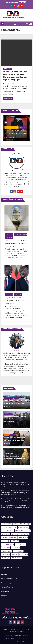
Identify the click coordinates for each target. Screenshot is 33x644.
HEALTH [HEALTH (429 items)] (23, 538)
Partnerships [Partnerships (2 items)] (7, 551)
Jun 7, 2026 (11, 247)
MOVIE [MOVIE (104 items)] (6, 548)
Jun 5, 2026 (10, 137)
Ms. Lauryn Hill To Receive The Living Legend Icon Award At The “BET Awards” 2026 (16, 133)
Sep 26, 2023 (9, 83)
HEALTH (7, 435)
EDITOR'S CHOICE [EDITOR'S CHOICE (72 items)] (9, 527)
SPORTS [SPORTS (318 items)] (23, 555)
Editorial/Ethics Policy (9, 579)
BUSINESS (9, 234)
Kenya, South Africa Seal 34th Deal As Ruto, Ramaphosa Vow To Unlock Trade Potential (16, 301)
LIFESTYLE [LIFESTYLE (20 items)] (20, 544)
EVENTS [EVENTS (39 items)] (6, 534)
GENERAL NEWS (8, 69)
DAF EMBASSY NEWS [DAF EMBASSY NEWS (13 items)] (22, 524)
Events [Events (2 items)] (15, 534)
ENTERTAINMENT (11, 127)
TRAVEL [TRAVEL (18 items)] (6, 558)
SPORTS (17, 398)
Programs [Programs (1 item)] (6, 555)
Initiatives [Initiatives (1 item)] (6, 541)
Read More (8, 98)
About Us (5, 574)
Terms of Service (7, 587)
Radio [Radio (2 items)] (14, 555)
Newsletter (5, 591)
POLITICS (9, 237)
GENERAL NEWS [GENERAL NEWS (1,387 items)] (9, 538)
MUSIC (22, 127)
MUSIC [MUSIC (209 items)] (16, 548)
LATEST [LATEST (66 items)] (15, 541)
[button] (27, 24)
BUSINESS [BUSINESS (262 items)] (7, 524)
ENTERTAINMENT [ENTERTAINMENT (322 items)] (23, 531)
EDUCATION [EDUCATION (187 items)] (8, 531)
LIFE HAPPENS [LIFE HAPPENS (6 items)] (8, 544)
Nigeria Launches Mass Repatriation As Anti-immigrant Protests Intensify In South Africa (16, 419)
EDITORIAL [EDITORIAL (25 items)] (23, 527)
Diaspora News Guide (16, 618)
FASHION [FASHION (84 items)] (24, 534)
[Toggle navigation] (15, 24)
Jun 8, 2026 (10, 406)
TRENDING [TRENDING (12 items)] (16, 558)
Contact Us (5, 596)
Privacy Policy (6, 583)
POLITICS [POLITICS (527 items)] (18, 551)
